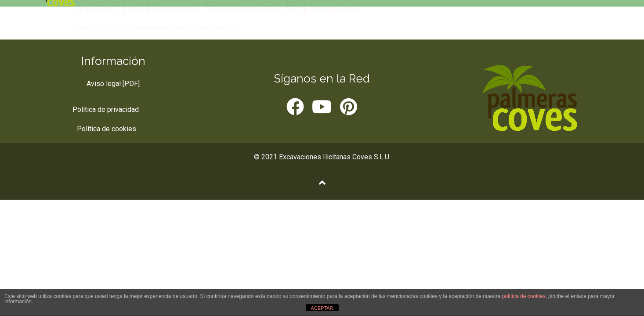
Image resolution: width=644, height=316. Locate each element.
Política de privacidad (106, 110)
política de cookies (524, 296)
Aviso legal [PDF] (113, 84)
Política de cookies (107, 129)
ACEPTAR (322, 308)
